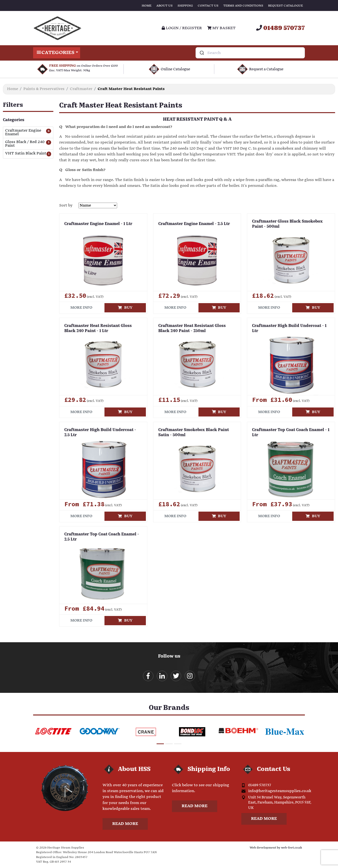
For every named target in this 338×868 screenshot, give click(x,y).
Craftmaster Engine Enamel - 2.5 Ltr (194, 224)
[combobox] (250, 53)
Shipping (185, 6)
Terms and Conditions (243, 6)
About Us (164, 6)
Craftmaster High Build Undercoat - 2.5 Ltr (100, 433)
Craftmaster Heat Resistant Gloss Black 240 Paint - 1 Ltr (98, 329)
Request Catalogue (286, 6)
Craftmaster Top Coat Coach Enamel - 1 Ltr (291, 433)
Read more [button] (125, 824)
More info (81, 308)
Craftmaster (81, 89)
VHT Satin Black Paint (26, 154)
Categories (57, 53)
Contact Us (208, 6)
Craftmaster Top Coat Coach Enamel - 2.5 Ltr (102, 537)
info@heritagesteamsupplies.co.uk (280, 791)
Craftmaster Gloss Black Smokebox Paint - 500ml (287, 224)
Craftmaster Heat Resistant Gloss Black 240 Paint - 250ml (192, 329)
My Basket (221, 28)
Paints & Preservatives (44, 89)
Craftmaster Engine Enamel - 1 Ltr (98, 224)
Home (147, 6)
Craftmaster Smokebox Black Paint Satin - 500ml (194, 433)
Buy (125, 308)
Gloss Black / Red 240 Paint (25, 144)
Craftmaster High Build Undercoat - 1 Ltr (289, 329)
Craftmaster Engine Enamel (23, 132)
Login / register (182, 28)
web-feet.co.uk (291, 848)
